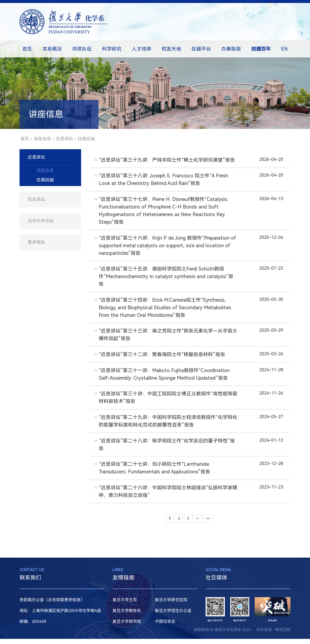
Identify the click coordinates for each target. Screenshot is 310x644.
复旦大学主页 (125, 605)
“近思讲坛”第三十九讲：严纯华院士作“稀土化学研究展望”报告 (167, 160)
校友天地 (171, 49)
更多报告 (36, 242)
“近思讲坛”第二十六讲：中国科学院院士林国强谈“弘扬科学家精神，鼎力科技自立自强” (166, 496)
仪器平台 (201, 49)
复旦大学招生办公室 (173, 616)
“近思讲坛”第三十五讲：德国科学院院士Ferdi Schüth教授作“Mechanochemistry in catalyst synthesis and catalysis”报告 (166, 278)
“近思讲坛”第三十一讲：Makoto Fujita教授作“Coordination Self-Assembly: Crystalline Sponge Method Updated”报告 (164, 377)
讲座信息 (42, 139)
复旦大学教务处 (127, 616)
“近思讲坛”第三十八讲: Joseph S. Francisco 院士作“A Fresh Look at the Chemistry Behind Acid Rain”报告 (164, 180)
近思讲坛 (64, 139)
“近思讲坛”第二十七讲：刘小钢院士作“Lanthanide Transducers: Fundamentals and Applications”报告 (155, 472)
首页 (27, 49)
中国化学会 (165, 627)
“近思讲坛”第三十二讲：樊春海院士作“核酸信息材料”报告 (162, 357)
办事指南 (231, 49)
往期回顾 (86, 139)
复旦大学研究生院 (171, 605)
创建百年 (261, 49)
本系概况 (52, 49)
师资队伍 (82, 49)
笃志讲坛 (36, 199)
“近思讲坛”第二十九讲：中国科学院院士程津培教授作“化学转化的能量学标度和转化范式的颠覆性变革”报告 (166, 425)
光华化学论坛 (41, 221)
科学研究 (112, 49)
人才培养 (142, 49)
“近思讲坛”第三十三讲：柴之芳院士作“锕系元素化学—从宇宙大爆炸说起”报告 (166, 337)
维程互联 (283, 635)
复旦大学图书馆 (127, 627)
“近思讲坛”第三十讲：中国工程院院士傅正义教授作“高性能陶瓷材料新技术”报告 (166, 401)
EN (284, 49)
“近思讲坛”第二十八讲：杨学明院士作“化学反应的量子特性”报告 (167, 449)
